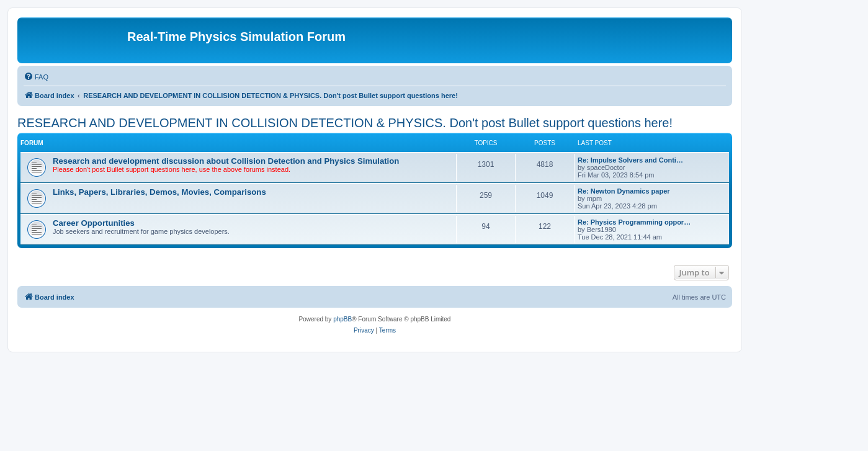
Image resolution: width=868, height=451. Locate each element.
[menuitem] (36, 77)
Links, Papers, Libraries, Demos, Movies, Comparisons (159, 192)
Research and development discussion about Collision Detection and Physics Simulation (226, 161)
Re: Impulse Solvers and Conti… (630, 160)
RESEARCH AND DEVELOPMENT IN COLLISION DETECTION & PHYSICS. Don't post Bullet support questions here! (345, 123)
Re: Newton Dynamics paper (624, 191)
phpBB (342, 319)
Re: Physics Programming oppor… (634, 222)
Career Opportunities (94, 223)
